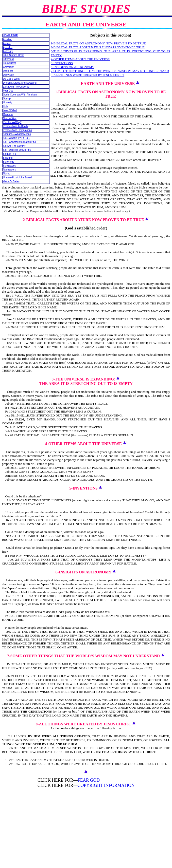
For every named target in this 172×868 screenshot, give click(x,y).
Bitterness (8, 59)
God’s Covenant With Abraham (20, 95)
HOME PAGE (10, 35)
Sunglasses (9, 166)
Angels (7, 43)
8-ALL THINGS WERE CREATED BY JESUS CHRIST (87, 75)
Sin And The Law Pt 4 (15, 146)
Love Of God (10, 110)
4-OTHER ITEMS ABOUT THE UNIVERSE (80, 59)
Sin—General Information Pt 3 (19, 142)
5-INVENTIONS (62, 63)
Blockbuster (9, 63)
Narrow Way (10, 118)
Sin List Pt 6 (9, 154)
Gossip (7, 99)
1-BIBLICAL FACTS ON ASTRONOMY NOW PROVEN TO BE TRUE (98, 43)
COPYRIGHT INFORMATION (106, 785)
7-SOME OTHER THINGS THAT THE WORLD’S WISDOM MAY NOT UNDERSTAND (110, 71)
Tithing (7, 174)
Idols (6, 106)
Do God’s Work (11, 79)
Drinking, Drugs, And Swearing (20, 83)
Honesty (8, 103)
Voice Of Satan (11, 181)
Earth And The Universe (16, 87)
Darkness (8, 71)
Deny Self (8, 75)
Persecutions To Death (15, 126)
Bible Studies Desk (13, 55)
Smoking (8, 158)
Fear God (8, 91)
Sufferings (9, 162)
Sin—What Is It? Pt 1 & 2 (17, 138)
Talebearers (9, 170)
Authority (8, 51)
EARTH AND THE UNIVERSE (108, 84)
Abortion (8, 39)
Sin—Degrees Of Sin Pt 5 (17, 150)
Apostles (8, 47)
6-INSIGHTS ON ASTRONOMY (73, 67)
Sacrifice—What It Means (17, 134)
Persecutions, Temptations (17, 130)
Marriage (8, 114)
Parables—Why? (12, 122)
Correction (9, 67)
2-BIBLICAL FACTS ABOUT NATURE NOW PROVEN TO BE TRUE (98, 47)
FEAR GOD (89, 780)
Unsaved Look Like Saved (17, 178)
